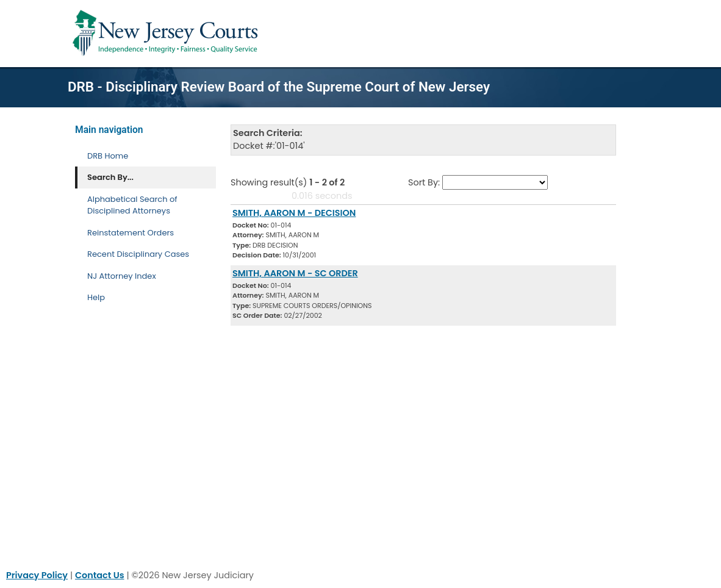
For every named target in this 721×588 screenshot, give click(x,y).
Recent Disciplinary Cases (138, 254)
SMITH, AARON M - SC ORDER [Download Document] (295, 273)
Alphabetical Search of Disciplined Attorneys (132, 205)
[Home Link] (167, 34)
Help (96, 297)
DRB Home (108, 156)
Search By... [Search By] (110, 177)
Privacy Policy (37, 575)
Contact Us (100, 575)
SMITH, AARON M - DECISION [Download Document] (294, 213)
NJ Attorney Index (122, 276)
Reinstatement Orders (131, 233)
